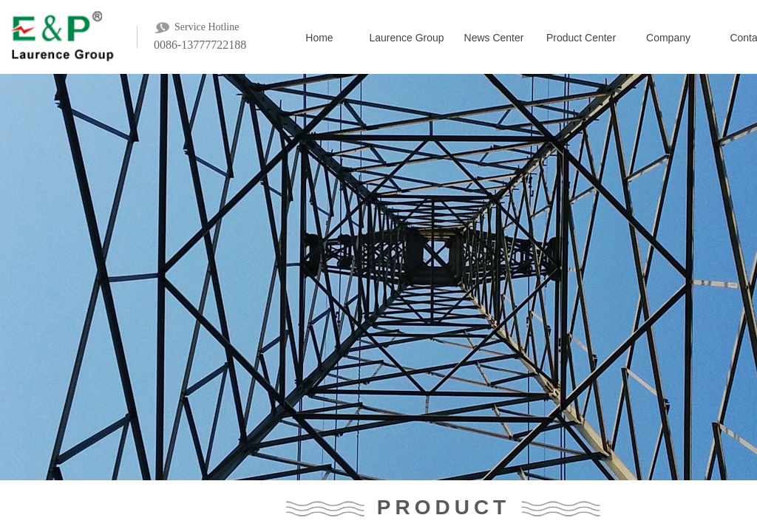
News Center (494, 38)
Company (668, 38)
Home (319, 38)
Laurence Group (406, 38)
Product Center (581, 38)
